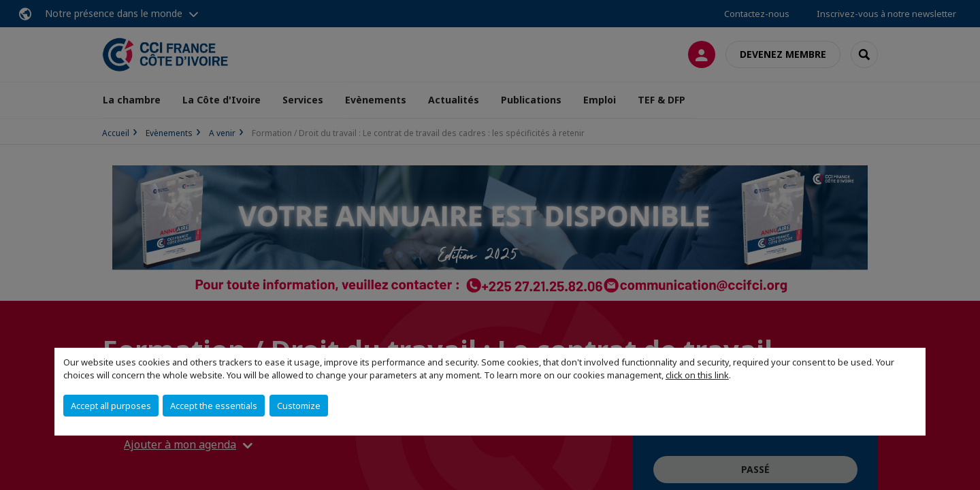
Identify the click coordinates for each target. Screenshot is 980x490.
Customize (299, 406)
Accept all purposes (111, 406)
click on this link (697, 375)
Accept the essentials (214, 406)
